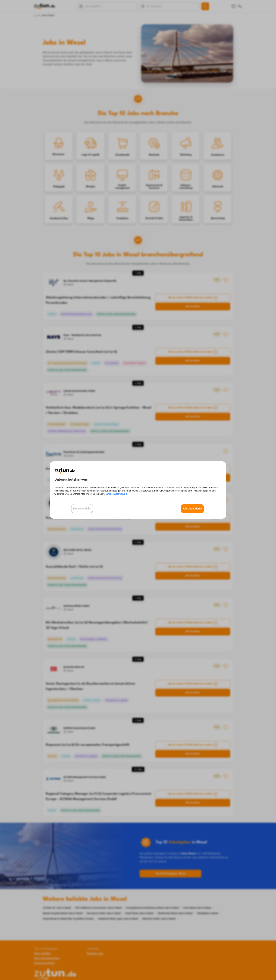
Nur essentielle (82, 509)
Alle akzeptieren (192, 509)
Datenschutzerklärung (116, 494)
